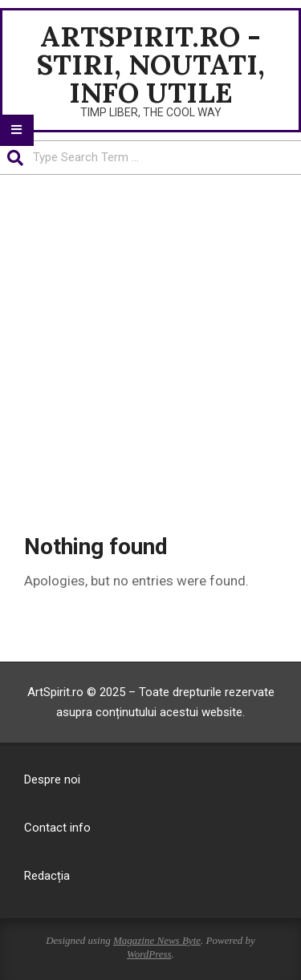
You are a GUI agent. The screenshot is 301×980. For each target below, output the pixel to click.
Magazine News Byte (157, 940)
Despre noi (52, 780)
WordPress (149, 954)
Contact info (57, 828)
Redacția (47, 876)
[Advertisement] (150, 353)
